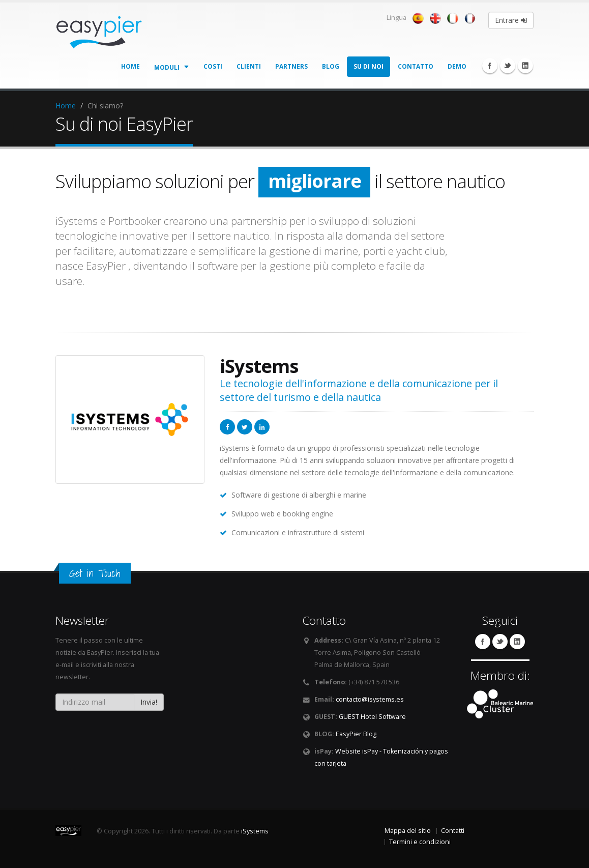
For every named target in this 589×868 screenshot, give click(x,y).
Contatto (416, 66)
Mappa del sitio (408, 831)
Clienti (249, 66)
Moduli (172, 67)
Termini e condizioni (420, 842)
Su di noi (369, 66)
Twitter (508, 66)
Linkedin (525, 66)
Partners (291, 66)
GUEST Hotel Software (372, 717)
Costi (213, 66)
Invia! (149, 702)
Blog (331, 66)
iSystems (255, 831)
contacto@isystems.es (370, 699)
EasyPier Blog (356, 734)
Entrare (511, 20)
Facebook (490, 66)
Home (130, 66)
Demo (457, 66)
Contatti (453, 831)
